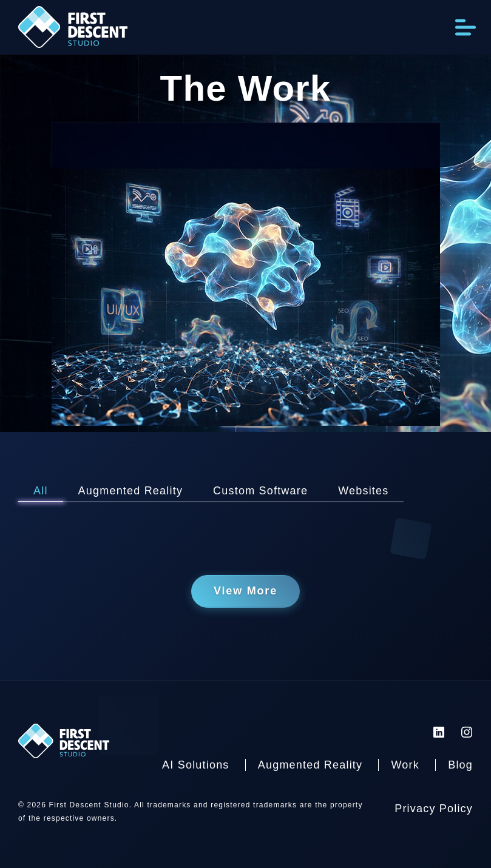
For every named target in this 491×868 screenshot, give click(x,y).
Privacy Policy (434, 809)
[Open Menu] (466, 27)
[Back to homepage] (73, 30)
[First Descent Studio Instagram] (467, 732)
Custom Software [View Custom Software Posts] (260, 491)
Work (405, 765)
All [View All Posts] (41, 491)
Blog (460, 765)
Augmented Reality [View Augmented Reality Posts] (131, 491)
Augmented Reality (310, 765)
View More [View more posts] (246, 591)
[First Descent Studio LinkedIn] (439, 732)
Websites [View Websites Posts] (363, 491)
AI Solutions (195, 765)
